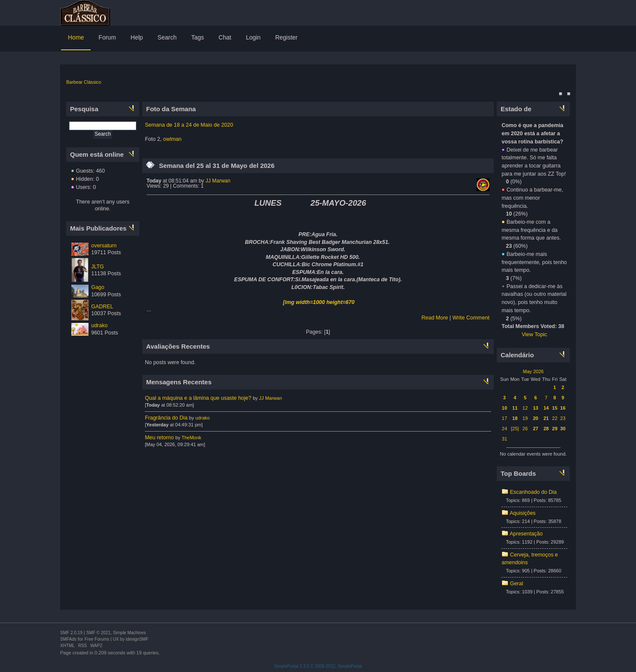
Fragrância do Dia (166, 418)
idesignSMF (137, 639)
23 (563, 418)
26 (525, 429)
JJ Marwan (218, 181)
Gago (98, 287)
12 (525, 408)
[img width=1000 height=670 (319, 302)
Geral (517, 584)
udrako (99, 325)
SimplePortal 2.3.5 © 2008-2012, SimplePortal (318, 666)
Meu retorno (159, 438)
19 (525, 418)
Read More (435, 318)
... (149, 310)
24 (505, 429)
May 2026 (533, 371)
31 (505, 439)
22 (555, 418)
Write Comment (471, 318)
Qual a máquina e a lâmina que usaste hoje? (198, 398)
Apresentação (526, 534)
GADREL (102, 307)
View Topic (534, 334)
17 (505, 418)
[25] (515, 429)
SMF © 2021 (98, 633)
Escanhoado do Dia (534, 492)
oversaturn (104, 246)
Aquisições (523, 513)
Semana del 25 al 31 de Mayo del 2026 (217, 166)
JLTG (98, 267)
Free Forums (97, 639)
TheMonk (191, 438)
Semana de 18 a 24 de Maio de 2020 (189, 125)
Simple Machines (129, 633)
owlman (173, 139)
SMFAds (68, 639)
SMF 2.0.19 (71, 633)
